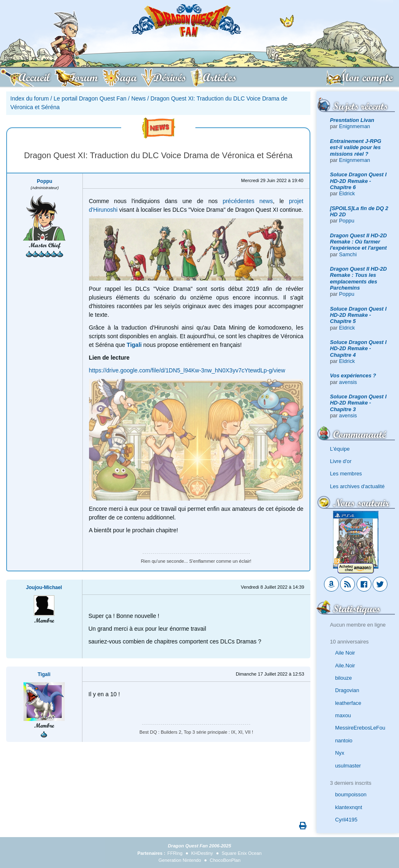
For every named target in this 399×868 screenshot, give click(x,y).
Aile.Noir (345, 666)
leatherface (348, 703)
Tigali (44, 674)
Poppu (347, 221)
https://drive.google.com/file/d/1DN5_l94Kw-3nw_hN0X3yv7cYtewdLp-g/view (187, 370)
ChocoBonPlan (225, 860)
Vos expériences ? (353, 376)
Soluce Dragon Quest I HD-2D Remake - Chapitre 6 (358, 181)
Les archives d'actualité (358, 486)
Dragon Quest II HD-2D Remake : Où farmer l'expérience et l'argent (359, 242)
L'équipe (340, 449)
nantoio (344, 740)
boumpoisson (351, 794)
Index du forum (29, 98)
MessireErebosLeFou (360, 728)
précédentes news (248, 201)
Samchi (348, 254)
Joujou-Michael (44, 587)
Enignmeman (355, 126)
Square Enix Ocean (242, 853)
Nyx (340, 753)
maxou (343, 715)
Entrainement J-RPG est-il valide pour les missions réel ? (356, 147)
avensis (348, 382)
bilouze (344, 678)
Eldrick (347, 193)
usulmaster (348, 766)
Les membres (346, 474)
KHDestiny (202, 853)
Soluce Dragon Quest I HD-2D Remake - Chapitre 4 (358, 349)
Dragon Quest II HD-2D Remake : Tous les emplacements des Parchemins (359, 278)
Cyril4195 (346, 820)
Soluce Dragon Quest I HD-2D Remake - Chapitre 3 (358, 403)
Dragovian (347, 690)
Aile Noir (345, 653)
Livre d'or (341, 461)
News (138, 98)
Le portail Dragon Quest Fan (90, 98)
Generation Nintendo (180, 860)
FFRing (175, 853)
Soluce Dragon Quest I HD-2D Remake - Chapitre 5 (358, 315)
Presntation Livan (352, 120)
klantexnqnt (349, 807)
